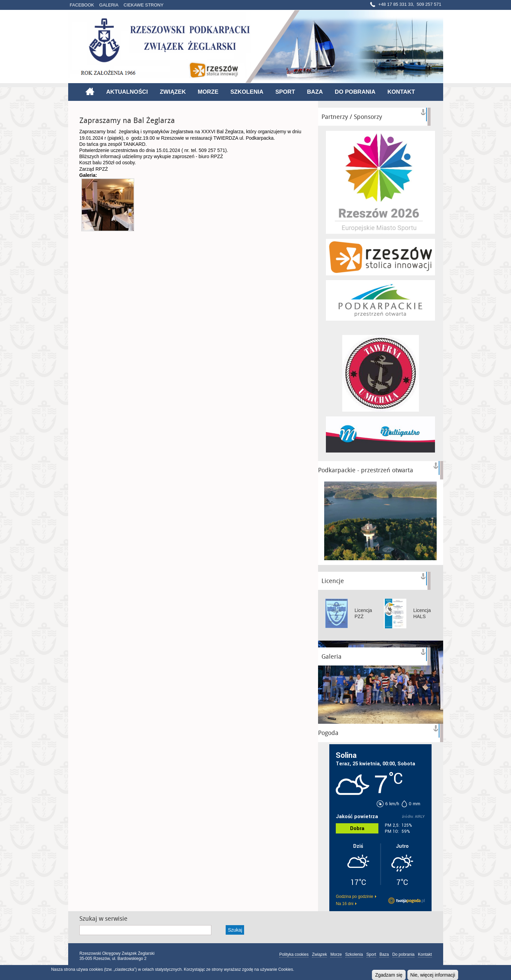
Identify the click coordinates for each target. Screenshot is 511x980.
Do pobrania (355, 92)
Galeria (109, 5)
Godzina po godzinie (354, 897)
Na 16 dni (344, 904)
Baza (315, 92)
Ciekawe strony (143, 5)
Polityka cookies (294, 954)
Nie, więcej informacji (433, 975)
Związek (173, 92)
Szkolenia (247, 92)
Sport (285, 92)
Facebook (82, 5)
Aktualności (127, 92)
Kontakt (401, 92)
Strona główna (90, 91)
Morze (208, 92)
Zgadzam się (389, 975)
